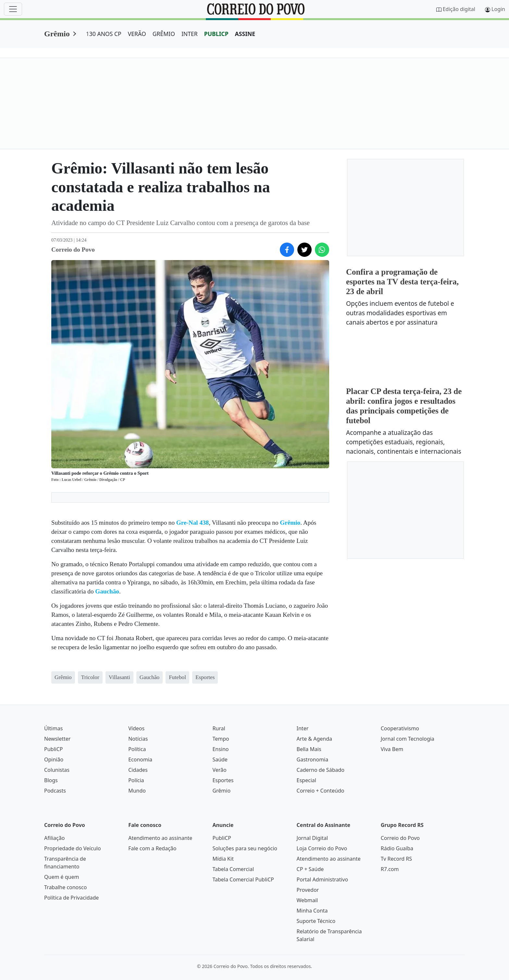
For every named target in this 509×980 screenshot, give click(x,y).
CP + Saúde (310, 869)
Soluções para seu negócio (245, 848)
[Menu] (13, 9)
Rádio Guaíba (397, 848)
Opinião (54, 759)
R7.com (390, 869)
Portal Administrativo (323, 879)
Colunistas (57, 770)
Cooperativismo (400, 728)
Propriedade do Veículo (73, 848)
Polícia (136, 780)
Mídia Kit (223, 859)
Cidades (138, 770)
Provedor (308, 890)
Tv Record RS (396, 859)
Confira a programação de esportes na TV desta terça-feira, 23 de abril (402, 282)
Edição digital (459, 9)
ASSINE (245, 34)
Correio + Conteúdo (321, 791)
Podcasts (55, 791)
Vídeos (136, 728)
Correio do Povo (400, 838)
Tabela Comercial (233, 869)
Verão (219, 770)
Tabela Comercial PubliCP (243, 879)
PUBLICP (216, 34)
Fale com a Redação (152, 848)
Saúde (220, 759)
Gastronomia (313, 759)
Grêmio (57, 34)
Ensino (220, 749)
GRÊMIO (164, 34)
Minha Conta (312, 911)
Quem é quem (62, 877)
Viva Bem (392, 749)
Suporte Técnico (316, 921)
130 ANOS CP (104, 34)
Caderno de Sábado (321, 770)
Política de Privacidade (71, 898)
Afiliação (54, 838)
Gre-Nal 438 (192, 523)
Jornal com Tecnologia (408, 739)
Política (137, 749)
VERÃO (137, 34)
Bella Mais (309, 749)
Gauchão (107, 591)
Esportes (223, 780)
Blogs (51, 780)
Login (498, 9)
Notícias (138, 739)
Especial (306, 780)
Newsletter (57, 739)
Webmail (307, 900)
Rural (219, 728)
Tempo (221, 739)
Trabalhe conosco (65, 887)
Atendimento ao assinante (160, 838)
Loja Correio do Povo (322, 848)
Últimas (53, 728)
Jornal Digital (312, 838)
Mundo (137, 791)
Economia (140, 759)
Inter (303, 728)
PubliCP (53, 749)
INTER (190, 34)
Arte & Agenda (314, 739)
